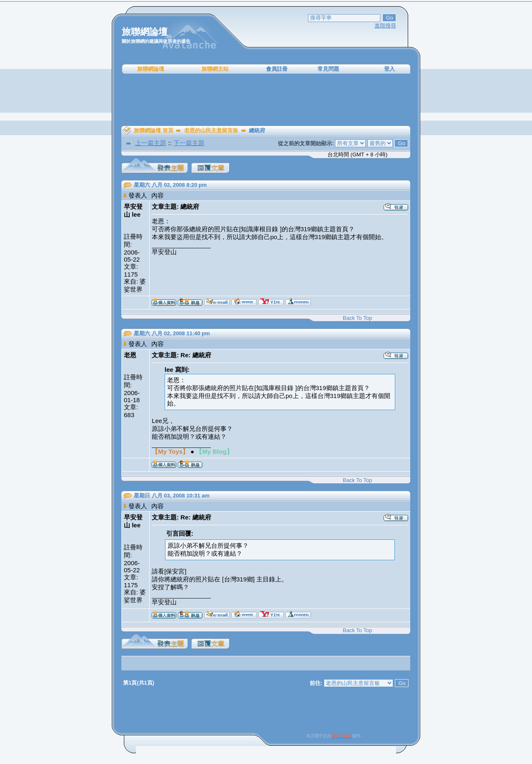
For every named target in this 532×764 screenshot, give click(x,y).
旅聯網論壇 (151, 69)
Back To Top (357, 318)
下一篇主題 (189, 143)
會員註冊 (277, 69)
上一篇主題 (151, 143)
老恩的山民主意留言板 (211, 130)
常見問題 (328, 69)
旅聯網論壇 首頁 (154, 130)
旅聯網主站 (215, 69)
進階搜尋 (385, 26)
